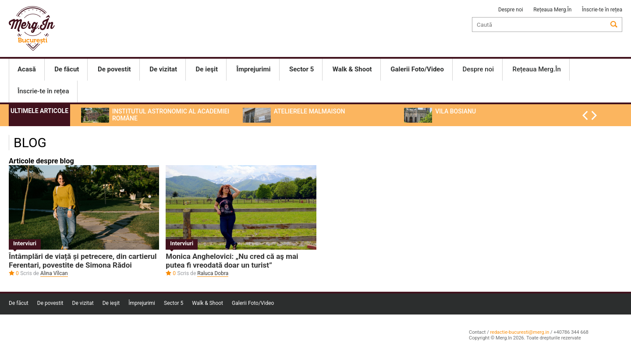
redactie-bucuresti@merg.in (519, 332)
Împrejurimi (142, 303)
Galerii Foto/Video (253, 303)
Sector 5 (174, 303)
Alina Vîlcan (54, 273)
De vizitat (83, 303)
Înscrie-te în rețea (602, 10)
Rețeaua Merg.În (552, 10)
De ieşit (111, 303)
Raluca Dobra (213, 273)
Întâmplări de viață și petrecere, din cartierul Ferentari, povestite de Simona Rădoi (83, 261)
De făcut (19, 303)
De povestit (50, 303)
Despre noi (511, 10)
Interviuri (25, 243)
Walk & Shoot (207, 303)
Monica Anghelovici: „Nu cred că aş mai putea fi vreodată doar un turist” (232, 261)
